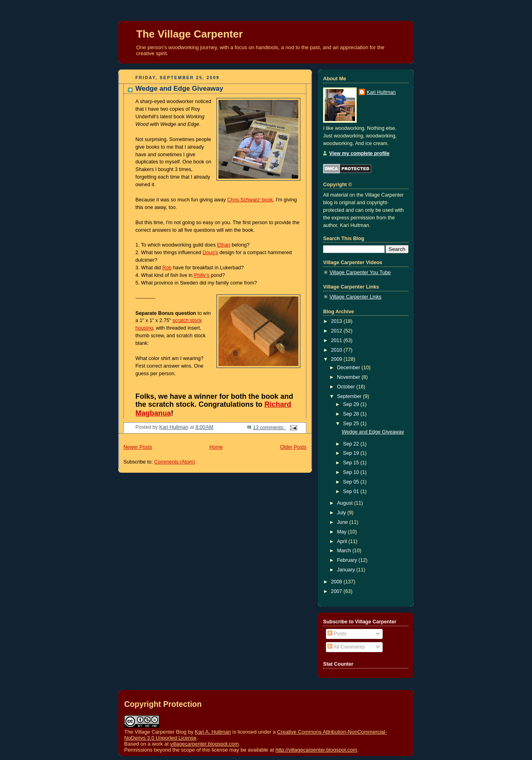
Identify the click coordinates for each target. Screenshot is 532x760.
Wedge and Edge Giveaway (179, 89)
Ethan (223, 245)
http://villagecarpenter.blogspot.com (317, 750)
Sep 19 (352, 453)
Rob (167, 268)
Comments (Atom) (175, 462)
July (342, 513)
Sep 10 (352, 472)
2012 (337, 331)
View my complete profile (359, 153)
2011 (337, 340)
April (343, 541)
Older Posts (293, 447)
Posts (337, 634)
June (343, 522)
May (342, 532)
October (347, 387)
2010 (337, 350)
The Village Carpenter (190, 34)
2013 (337, 321)
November (349, 377)
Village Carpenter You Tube (360, 273)
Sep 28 (352, 414)
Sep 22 (352, 444)
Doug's (210, 253)
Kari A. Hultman (213, 732)
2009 (337, 359)
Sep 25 (352, 424)
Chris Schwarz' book (250, 200)
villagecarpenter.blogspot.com (204, 744)
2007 (337, 591)
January (347, 570)
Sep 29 (352, 404)
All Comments (346, 647)
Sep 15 (352, 463)
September (350, 396)
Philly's (201, 275)
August (346, 503)
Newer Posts (138, 447)
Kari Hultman (381, 92)
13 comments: (269, 428)
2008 (337, 582)
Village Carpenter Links (355, 297)
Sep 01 (352, 491)
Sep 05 (352, 482)
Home (216, 447)
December (349, 368)
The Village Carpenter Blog (155, 732)
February (348, 560)
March (345, 551)
